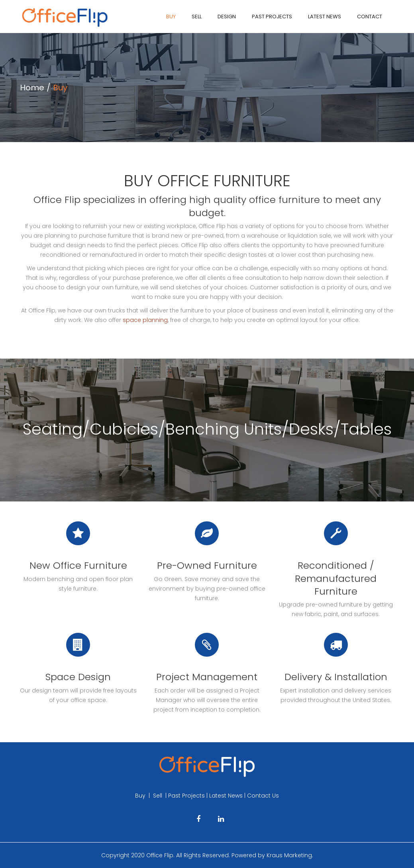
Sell (197, 17)
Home (32, 88)
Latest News (325, 17)
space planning (145, 320)
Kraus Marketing (289, 855)
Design (227, 17)
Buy (171, 17)
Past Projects (272, 17)
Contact (370, 17)
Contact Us (263, 796)
